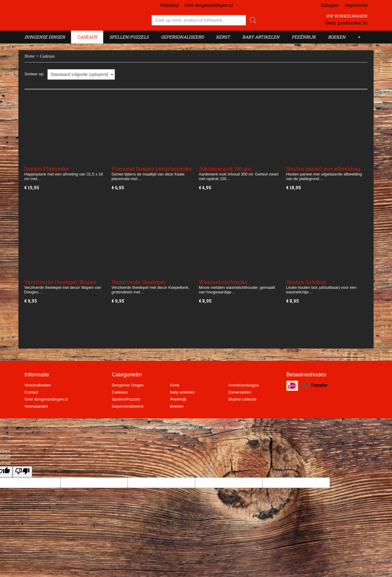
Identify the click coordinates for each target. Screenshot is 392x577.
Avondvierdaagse (243, 385)
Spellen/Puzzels (129, 37)
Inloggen (330, 5)
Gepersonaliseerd (182, 37)
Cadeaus (87, 37)
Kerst (223, 37)
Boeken (337, 37)
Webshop (169, 5)
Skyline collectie (242, 399)
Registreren (356, 5)
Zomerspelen (240, 392)
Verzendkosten (38, 385)
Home (30, 56)
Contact (31, 392)
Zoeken (252, 20)
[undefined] (22, 472)
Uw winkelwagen (347, 16)
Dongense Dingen (45, 37)
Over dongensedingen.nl (208, 5)
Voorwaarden (36, 406)
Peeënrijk (304, 37)
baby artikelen (261, 37)
